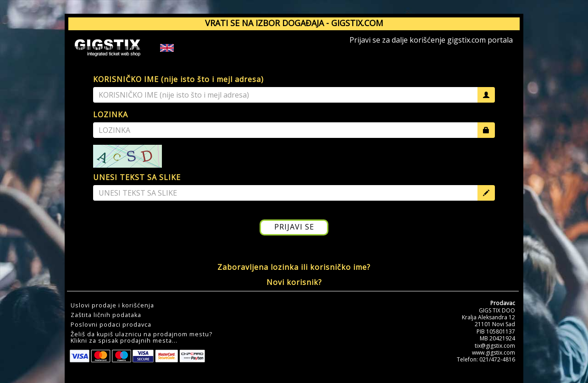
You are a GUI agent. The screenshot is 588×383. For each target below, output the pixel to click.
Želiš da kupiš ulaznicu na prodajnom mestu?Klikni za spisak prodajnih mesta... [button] (141, 338)
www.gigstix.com (494, 353)
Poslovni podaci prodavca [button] (111, 325)
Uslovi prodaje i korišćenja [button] (112, 306)
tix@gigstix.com (495, 346)
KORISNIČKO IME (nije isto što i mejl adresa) (178, 79)
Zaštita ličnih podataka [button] (106, 315)
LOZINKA (111, 115)
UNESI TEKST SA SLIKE (137, 177)
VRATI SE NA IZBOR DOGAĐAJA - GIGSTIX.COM (294, 23)
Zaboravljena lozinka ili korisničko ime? (294, 267)
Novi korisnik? (294, 282)
